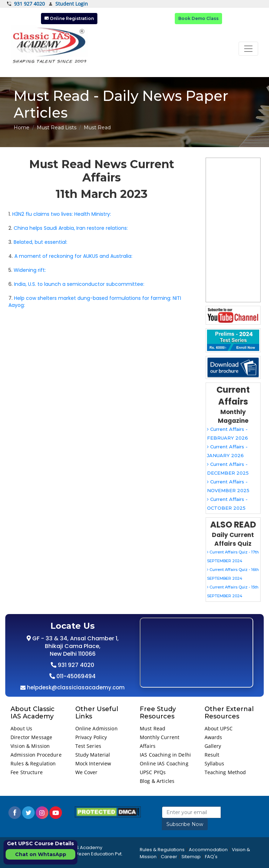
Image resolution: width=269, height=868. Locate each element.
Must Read (153, 728)
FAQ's (211, 857)
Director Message (31, 737)
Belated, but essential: (40, 242)
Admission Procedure (36, 755)
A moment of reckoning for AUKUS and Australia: (73, 256)
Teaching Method (225, 772)
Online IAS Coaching (164, 763)
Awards (213, 737)
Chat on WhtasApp (41, 854)
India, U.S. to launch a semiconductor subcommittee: (79, 284)
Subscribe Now (185, 824)
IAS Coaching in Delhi (165, 755)
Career (169, 857)
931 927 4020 (26, 4)
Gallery (213, 746)
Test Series (88, 746)
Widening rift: (30, 270)
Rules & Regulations (162, 850)
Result (212, 755)
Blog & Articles (157, 781)
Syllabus (215, 763)
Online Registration (69, 18)
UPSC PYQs (153, 772)
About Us (21, 728)
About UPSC (219, 728)
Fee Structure (27, 772)
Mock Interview (93, 763)
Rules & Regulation (33, 763)
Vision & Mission (30, 746)
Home (22, 128)
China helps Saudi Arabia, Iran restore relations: (71, 228)
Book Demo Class (198, 18)
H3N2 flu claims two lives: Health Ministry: (62, 214)
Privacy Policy (91, 737)
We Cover (87, 772)
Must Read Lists (57, 128)
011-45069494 (75, 676)
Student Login (68, 4)
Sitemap (191, 857)
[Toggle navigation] (248, 49)
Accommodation (208, 850)
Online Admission (96, 728)
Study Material (93, 755)
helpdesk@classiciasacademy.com (75, 687)
